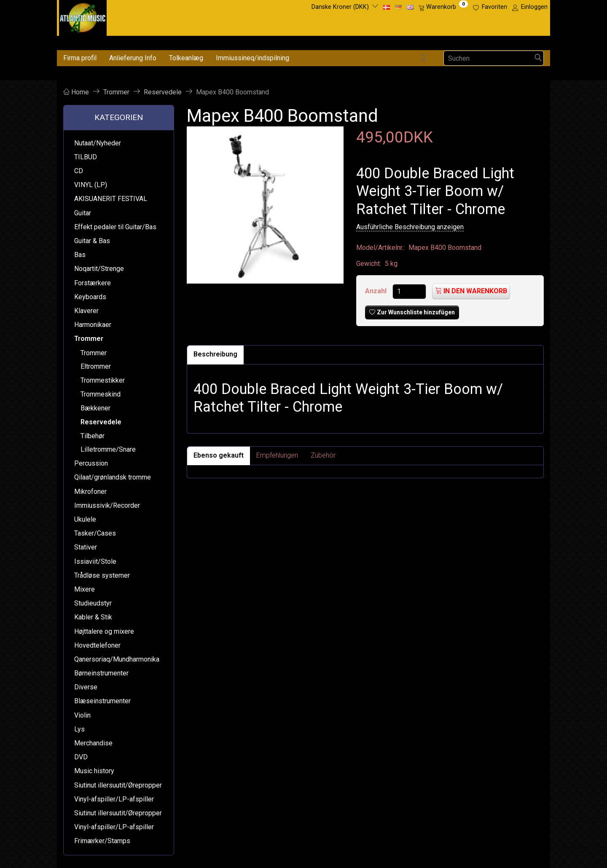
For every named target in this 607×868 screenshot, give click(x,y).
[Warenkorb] (443, 7)
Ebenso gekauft (219, 455)
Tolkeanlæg (186, 58)
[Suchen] (538, 58)
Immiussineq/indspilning (252, 58)
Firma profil (80, 58)
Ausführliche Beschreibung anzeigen (410, 227)
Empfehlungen (277, 455)
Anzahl (377, 291)
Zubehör (323, 455)
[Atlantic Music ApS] (83, 16)
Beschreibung (215, 354)
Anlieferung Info (133, 58)
